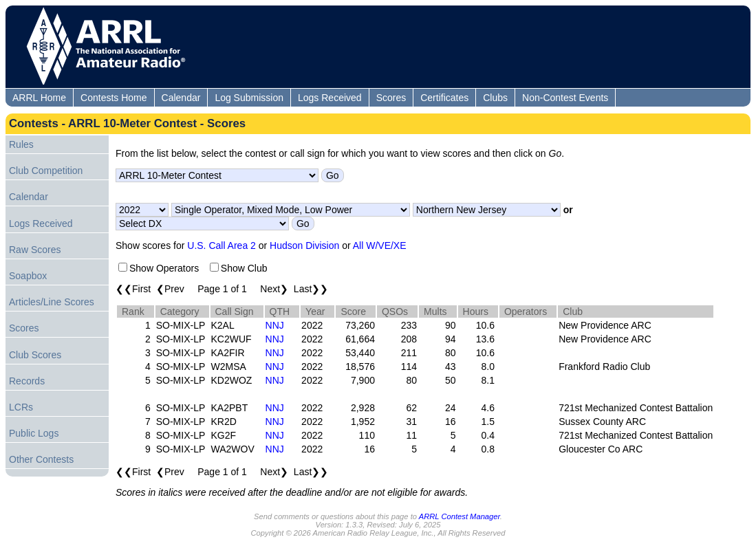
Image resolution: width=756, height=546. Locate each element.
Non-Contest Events (565, 98)
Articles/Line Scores (52, 302)
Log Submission (249, 98)
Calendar (181, 98)
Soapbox (28, 276)
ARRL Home (39, 98)
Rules (21, 144)
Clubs (495, 98)
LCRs (21, 407)
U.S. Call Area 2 (222, 245)
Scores (391, 98)
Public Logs (34, 433)
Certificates (444, 98)
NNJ (275, 325)
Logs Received (330, 98)
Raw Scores (35, 250)
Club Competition (46, 171)
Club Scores (35, 355)
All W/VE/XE (380, 245)
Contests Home (114, 98)
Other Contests (41, 459)
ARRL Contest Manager (460, 516)
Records (27, 381)
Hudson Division (304, 245)
